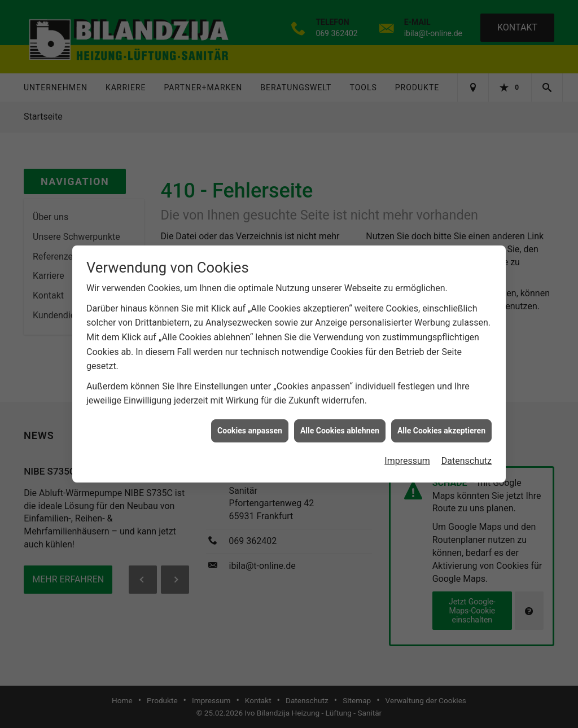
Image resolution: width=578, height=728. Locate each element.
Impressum (407, 457)
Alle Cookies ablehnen (340, 426)
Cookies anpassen (250, 426)
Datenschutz (467, 457)
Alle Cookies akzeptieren (441, 426)
